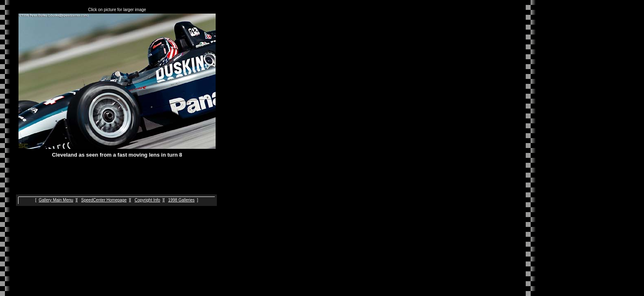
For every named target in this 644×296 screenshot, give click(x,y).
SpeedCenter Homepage (104, 200)
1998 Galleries (181, 200)
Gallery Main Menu (56, 200)
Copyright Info (147, 200)
